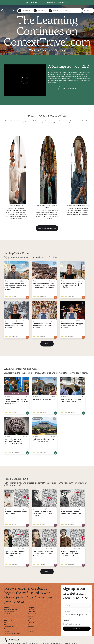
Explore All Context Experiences (47, 228)
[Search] (72, 11)
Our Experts (32, 612)
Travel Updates (9, 627)
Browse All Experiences (69, 89)
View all (47, 344)
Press (30, 618)
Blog (6, 622)
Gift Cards (7, 614)
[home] (9, 12)
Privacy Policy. (66, 620)
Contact (7, 631)
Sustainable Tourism (34, 614)
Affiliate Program (9, 612)
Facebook (31, 622)
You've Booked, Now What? (12, 633)
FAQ (6, 624)
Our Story (31, 609)
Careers (30, 616)
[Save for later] (26, 263)
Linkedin (30, 629)
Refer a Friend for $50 (11, 609)
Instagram (31, 627)
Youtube (31, 631)
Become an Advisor (10, 629)
